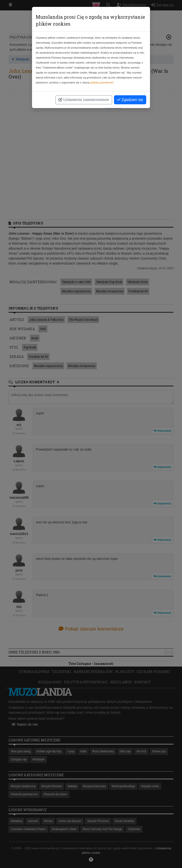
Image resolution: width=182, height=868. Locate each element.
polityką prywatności (102, 82)
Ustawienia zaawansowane (84, 100)
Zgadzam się (130, 100)
